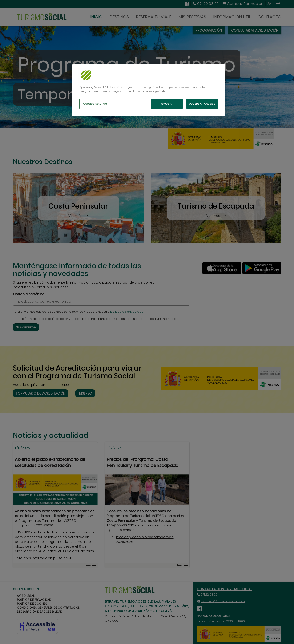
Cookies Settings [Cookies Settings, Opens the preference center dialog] (95, 104)
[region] (149, 90)
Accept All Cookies (202, 104)
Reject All (167, 104)
